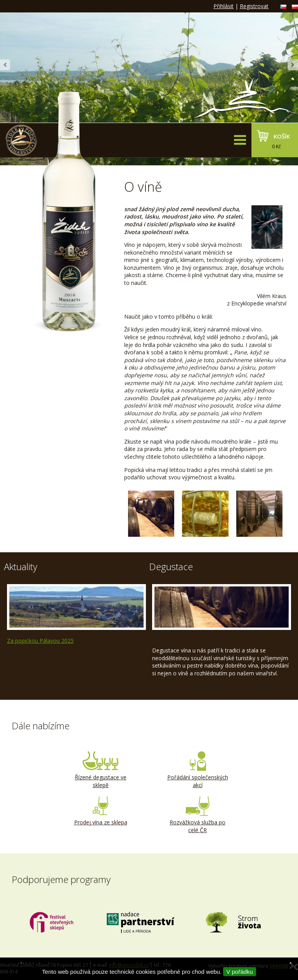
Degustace (171, 566)
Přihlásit (223, 6)
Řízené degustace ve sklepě (100, 770)
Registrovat (254, 6)
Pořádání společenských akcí (198, 770)
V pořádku (239, 972)
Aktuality (21, 566)
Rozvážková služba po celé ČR (198, 815)
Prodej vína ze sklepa (100, 811)
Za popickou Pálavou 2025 (40, 641)
